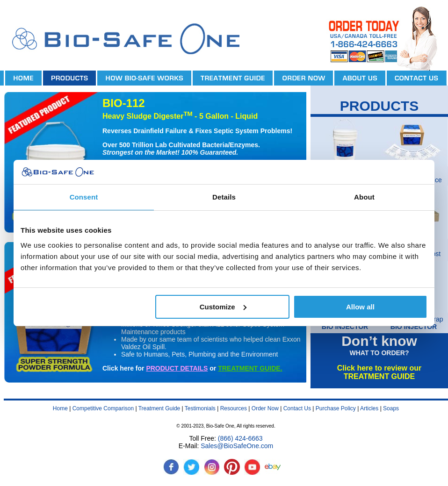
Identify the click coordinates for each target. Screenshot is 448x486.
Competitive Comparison (103, 408)
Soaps (391, 408)
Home (60, 408)
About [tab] (364, 197)
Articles (369, 408)
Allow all (360, 307)
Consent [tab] (84, 197)
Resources (234, 408)
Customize (223, 307)
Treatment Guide (159, 408)
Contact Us (297, 408)
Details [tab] (224, 197)
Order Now (265, 408)
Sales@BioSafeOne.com (237, 446)
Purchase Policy (336, 408)
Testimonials (200, 408)
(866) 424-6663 (240, 438)
